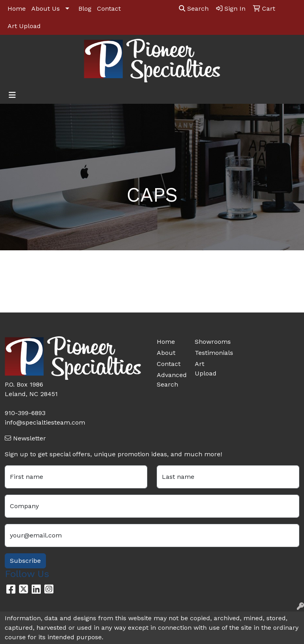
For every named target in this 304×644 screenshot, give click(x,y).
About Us (46, 9)
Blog (85, 9)
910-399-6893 (25, 413)
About (166, 353)
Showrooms (209, 342)
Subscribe (25, 561)
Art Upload (24, 26)
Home (17, 9)
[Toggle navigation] (12, 95)
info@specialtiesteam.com (45, 422)
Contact (109, 9)
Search (194, 9)
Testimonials (209, 353)
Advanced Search (171, 380)
